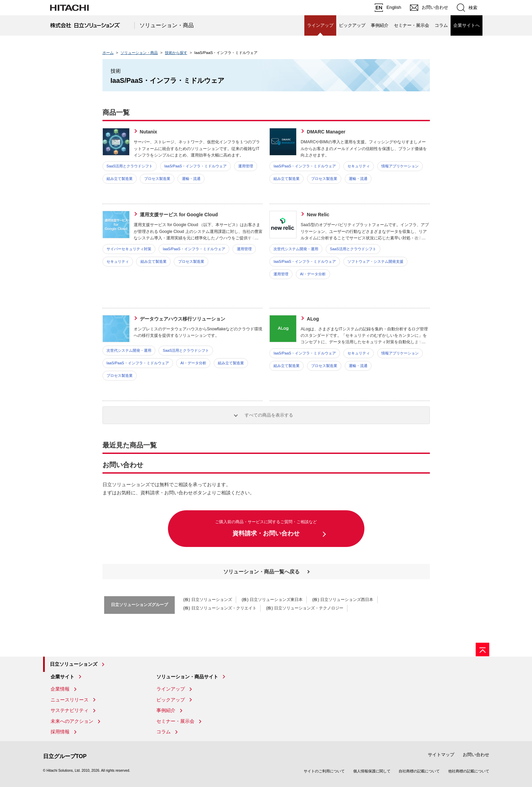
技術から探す (176, 53)
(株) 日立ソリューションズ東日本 (272, 600)
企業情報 (60, 689)
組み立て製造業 (120, 179)
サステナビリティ (70, 710)
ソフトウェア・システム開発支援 (375, 261)
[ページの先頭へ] (482, 649)
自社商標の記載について (419, 771)
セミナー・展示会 (412, 25)
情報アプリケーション (400, 166)
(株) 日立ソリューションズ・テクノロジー (305, 608)
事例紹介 (380, 25)
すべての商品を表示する (269, 415)
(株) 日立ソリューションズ (208, 600)
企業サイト (62, 677)
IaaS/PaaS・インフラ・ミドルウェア (195, 166)
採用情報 (60, 732)
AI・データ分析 (313, 274)
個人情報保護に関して (372, 771)
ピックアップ (352, 25)
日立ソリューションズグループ (139, 605)
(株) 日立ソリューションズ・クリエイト (220, 608)
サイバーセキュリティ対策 (129, 249)
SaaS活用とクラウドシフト (130, 166)
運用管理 (246, 166)
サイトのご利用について (324, 771)
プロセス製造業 (157, 179)
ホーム (108, 53)
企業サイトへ (467, 25)
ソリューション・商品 (167, 25)
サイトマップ (441, 755)
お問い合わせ (476, 755)
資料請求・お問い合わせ (266, 528)
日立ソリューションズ (74, 664)
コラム (441, 25)
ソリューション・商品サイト (187, 677)
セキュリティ (359, 166)
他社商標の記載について (469, 771)
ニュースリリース (70, 700)
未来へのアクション (72, 721)
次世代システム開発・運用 (296, 249)
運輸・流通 (191, 179)
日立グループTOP (65, 756)
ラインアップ (171, 689)
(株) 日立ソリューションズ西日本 (343, 600)
